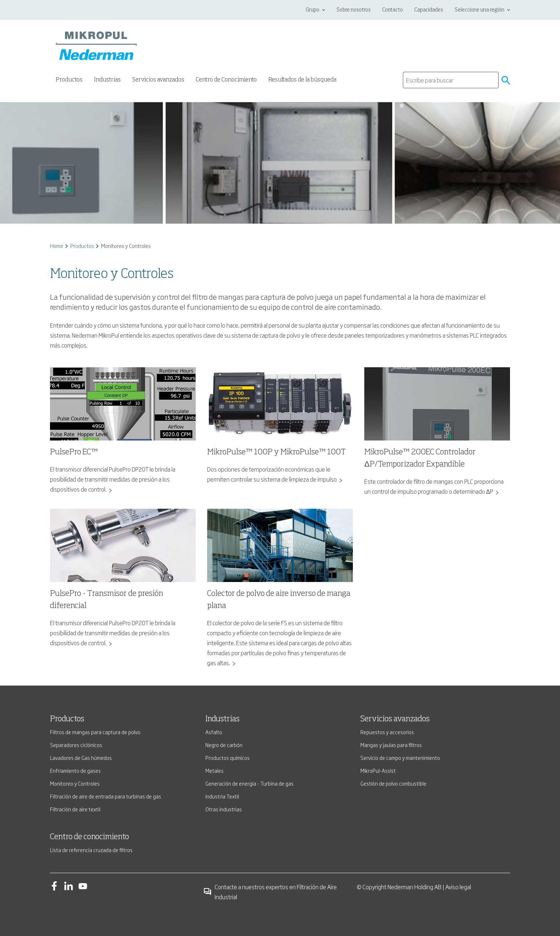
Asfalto (214, 732)
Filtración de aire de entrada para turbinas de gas (106, 796)
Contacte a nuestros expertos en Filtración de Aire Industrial (270, 892)
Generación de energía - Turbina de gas (249, 783)
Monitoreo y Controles (75, 783)
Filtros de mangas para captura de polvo (95, 732)
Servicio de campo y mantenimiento (400, 758)
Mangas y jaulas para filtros (391, 745)
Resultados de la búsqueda (302, 80)
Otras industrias (224, 809)
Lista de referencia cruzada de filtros (91, 850)
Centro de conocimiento (89, 837)
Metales (214, 770)
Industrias (222, 719)
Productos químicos (227, 758)
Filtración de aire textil (75, 809)
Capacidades (429, 10)
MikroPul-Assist (378, 770)
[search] (451, 80)
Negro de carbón (224, 745)
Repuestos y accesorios (387, 732)
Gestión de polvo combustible (393, 783)
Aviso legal (458, 887)
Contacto (392, 10)
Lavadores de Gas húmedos (81, 758)
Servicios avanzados (395, 719)
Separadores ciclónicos (76, 745)
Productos (82, 246)
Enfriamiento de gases (75, 770)
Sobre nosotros (354, 10)
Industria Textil (222, 796)
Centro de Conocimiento (226, 80)
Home (57, 246)
